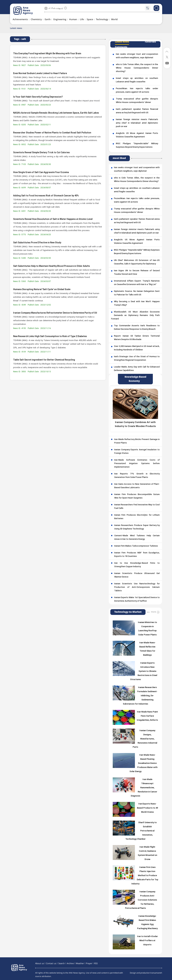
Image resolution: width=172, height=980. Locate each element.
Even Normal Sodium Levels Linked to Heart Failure (40, 74)
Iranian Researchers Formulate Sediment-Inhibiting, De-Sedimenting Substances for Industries (140, 696)
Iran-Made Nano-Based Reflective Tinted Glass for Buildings (147, 649)
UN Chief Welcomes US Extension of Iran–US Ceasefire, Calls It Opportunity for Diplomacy (137, 262)
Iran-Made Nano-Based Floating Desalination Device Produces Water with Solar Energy (144, 763)
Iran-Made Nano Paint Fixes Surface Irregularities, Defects (147, 716)
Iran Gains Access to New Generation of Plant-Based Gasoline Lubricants (137, 486)
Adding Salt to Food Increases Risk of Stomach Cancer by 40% (46, 196)
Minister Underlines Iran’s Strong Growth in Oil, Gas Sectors (50, 28)
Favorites (150, 42)
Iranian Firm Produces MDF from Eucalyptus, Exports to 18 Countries (137, 555)
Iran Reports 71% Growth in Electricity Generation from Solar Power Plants (137, 476)
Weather (80, 964)
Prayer (89, 964)
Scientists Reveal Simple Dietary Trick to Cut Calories (41, 153)
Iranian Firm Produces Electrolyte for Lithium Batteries (137, 517)
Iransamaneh (156, 973)
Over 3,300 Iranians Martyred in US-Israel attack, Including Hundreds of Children (137, 348)
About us (40, 964)
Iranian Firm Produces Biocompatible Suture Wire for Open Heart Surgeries (137, 496)
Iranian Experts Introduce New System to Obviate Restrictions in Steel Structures (144, 671)
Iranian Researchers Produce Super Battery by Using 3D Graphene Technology (137, 527)
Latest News (122, 42)
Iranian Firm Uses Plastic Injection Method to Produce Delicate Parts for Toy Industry (145, 876)
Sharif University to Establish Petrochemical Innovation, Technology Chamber (141, 831)
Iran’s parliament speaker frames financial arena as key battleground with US (137, 111)
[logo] (27, 11)
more (153, 612)
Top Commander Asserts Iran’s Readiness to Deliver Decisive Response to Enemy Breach (137, 328)
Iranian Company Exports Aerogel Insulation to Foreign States (137, 452)
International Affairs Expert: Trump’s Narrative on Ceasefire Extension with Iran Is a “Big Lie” (137, 283)
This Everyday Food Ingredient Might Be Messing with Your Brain (47, 54)
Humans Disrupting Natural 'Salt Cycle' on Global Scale (42, 290)
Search (62, 964)
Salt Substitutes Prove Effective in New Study (37, 243)
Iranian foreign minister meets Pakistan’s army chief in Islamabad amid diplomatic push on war (137, 123)
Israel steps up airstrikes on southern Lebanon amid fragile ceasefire (137, 80)
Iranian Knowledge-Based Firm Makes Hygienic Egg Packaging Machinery (147, 922)
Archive (70, 964)
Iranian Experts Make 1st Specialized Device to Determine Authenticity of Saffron (137, 599)
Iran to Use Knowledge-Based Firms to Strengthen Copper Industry (137, 565)
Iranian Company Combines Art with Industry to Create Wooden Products (135, 424)
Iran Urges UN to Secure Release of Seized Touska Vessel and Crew (137, 272)
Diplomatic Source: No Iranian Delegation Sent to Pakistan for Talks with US (137, 293)
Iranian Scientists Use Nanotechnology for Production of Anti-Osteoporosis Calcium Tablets (137, 587)
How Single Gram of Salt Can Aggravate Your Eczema (41, 172)
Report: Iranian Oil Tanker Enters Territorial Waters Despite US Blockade (137, 338)
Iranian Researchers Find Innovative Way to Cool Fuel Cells (137, 507)
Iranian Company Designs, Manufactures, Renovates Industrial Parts (145, 739)
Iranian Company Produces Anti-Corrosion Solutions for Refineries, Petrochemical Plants (141, 900)
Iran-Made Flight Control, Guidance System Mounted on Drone (147, 853)
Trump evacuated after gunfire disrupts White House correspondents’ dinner (137, 101)
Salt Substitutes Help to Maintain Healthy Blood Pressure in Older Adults (52, 266)
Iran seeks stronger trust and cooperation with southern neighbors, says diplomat (137, 56)
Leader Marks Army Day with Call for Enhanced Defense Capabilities (137, 369)
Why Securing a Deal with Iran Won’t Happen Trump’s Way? (137, 303)
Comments (121, 47)
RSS (96, 964)
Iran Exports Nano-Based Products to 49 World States (147, 808)
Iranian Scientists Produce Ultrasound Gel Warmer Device (137, 575)
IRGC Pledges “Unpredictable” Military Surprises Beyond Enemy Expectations (137, 145)
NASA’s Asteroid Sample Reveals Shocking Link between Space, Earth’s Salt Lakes (56, 113)
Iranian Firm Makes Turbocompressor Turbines (136, 546)
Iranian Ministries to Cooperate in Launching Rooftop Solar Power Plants (147, 629)
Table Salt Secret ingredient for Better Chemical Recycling (44, 360)
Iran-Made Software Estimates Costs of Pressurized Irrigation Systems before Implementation (137, 464)
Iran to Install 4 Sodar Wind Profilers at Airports (147, 941)
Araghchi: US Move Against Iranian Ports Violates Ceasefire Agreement (137, 135)
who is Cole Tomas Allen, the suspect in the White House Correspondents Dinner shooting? (137, 68)
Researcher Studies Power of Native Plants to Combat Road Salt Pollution (52, 133)
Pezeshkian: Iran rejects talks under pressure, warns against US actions (137, 90)
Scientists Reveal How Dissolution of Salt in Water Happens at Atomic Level (53, 219)
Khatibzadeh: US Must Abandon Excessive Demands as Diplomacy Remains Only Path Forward (135, 315)
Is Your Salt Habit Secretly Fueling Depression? (38, 97)
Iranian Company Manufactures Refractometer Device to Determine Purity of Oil (55, 313)
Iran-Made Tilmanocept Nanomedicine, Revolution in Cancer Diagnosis (144, 788)
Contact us (51, 964)
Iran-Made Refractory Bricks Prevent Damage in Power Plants (137, 441)
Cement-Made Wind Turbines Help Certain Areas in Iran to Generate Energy (137, 538)
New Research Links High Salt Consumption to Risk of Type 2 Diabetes (50, 336)
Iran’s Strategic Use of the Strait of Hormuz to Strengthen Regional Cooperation (137, 358)
